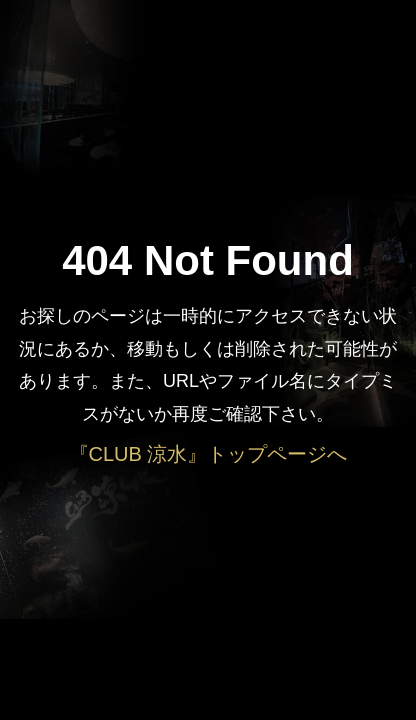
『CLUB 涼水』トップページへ (208, 454)
